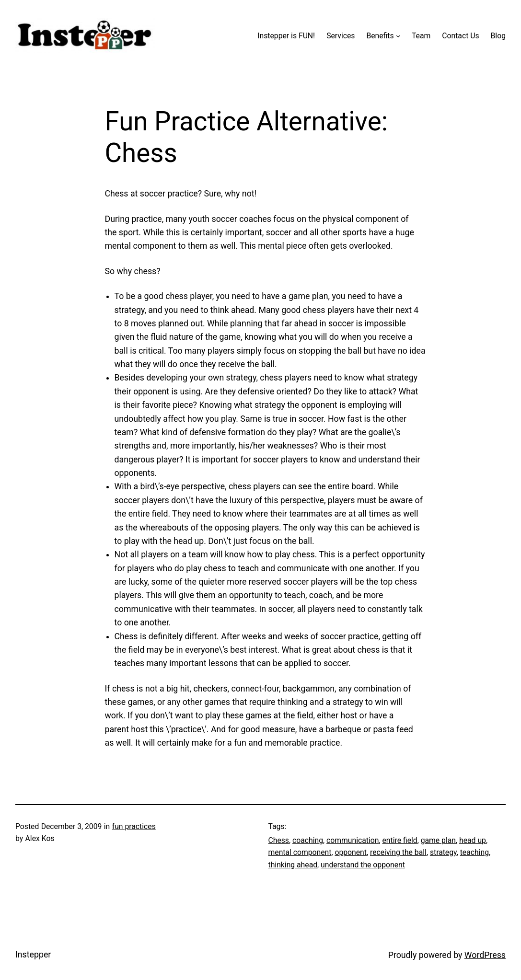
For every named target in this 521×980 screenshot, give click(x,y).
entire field (399, 840)
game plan (438, 840)
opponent (351, 852)
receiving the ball (398, 852)
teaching (475, 852)
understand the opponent (363, 865)
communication (353, 840)
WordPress (485, 955)
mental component (300, 852)
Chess (279, 840)
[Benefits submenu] (398, 36)
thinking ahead (293, 865)
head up (473, 840)
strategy (443, 852)
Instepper (33, 955)
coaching (308, 840)
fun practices (134, 826)
